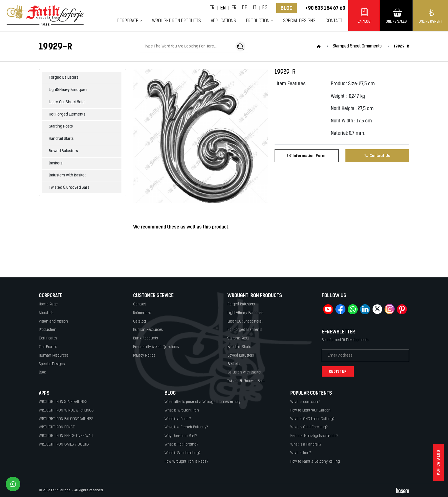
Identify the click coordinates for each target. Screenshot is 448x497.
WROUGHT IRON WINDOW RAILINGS (66, 410)
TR (212, 8)
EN (223, 8)
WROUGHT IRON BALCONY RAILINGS (66, 419)
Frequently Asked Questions (156, 347)
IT (255, 8)
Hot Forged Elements (67, 115)
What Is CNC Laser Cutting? (312, 419)
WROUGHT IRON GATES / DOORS (64, 445)
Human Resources (54, 356)
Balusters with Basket (67, 175)
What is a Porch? (178, 419)
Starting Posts (61, 127)
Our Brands (48, 347)
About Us (46, 313)
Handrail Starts (61, 139)
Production (258, 21)
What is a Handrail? (306, 445)
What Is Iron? (301, 453)
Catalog (140, 322)
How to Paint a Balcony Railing (315, 462)
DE (245, 8)
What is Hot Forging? (181, 445)
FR (234, 8)
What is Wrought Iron (182, 410)
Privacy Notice (144, 356)
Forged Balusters (64, 78)
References (142, 313)
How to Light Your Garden (310, 410)
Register (338, 371)
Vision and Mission (53, 322)
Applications (223, 21)
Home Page (48, 304)
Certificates (48, 338)
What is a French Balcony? (186, 427)
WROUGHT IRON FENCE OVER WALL (66, 436)
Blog (287, 8)
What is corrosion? (305, 402)
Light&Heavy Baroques (68, 90)
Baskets (56, 163)
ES (265, 8)
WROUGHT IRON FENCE (57, 427)
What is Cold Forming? (309, 427)
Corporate (128, 21)
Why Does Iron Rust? (181, 436)
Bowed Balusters (63, 151)
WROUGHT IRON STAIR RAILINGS (63, 402)
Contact (334, 21)
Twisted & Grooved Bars (69, 188)
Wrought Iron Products (176, 21)
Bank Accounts (145, 338)
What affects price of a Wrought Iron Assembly (203, 402)
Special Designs (299, 21)
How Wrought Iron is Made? (186, 462)
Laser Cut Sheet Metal (67, 102)
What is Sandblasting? (183, 453)
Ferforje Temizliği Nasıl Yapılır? (314, 436)
